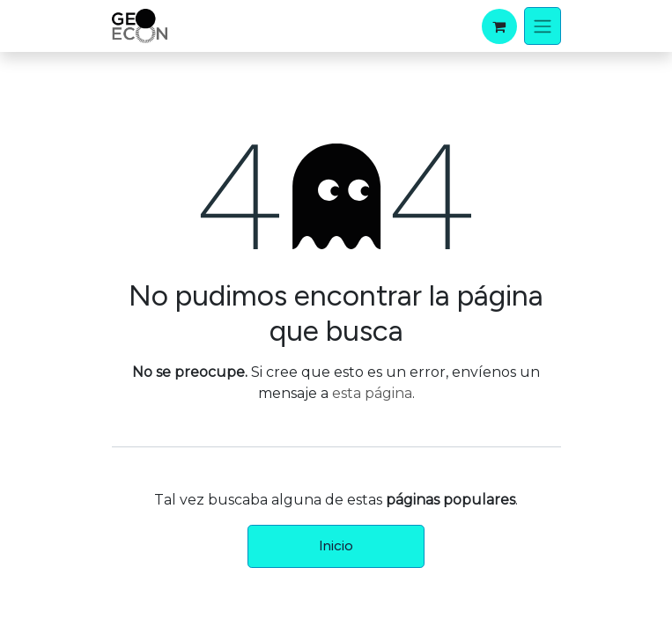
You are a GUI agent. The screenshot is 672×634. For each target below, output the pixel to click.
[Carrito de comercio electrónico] (499, 26)
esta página (372, 393)
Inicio (336, 546)
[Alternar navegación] (543, 26)
